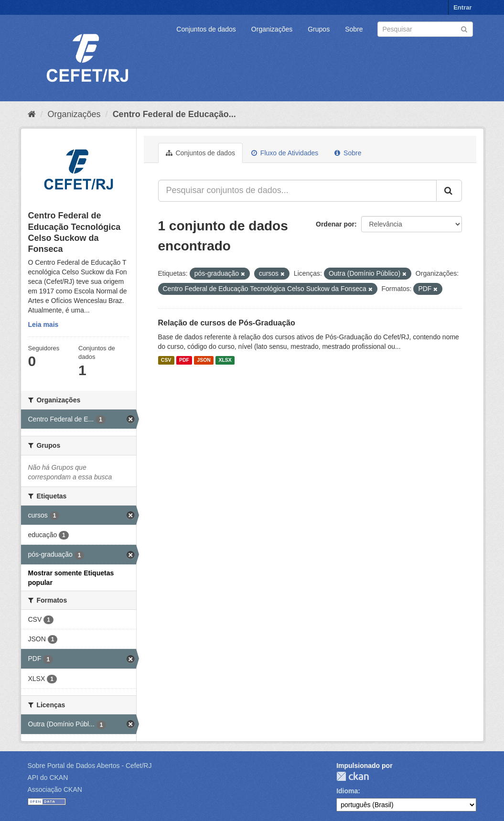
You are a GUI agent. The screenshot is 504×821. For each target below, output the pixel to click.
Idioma (347, 791)
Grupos (319, 29)
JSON (204, 360)
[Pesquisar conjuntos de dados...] (297, 191)
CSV (166, 360)
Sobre (354, 29)
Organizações (272, 29)
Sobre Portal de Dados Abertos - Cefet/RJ (90, 766)
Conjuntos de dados (206, 29)
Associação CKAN (55, 789)
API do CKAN (48, 778)
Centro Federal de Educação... (174, 114)
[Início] (32, 114)
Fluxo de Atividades (285, 153)
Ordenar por (335, 224)
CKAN (353, 776)
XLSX (225, 360)
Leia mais (43, 324)
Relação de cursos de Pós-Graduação (227, 323)
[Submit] (464, 28)
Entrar (462, 7)
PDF (184, 360)
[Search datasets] (425, 29)
